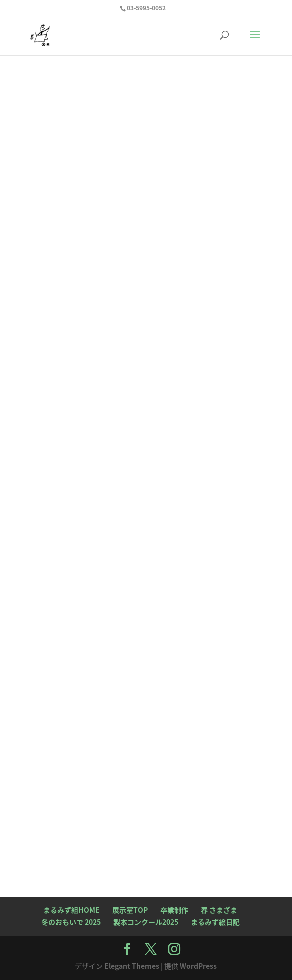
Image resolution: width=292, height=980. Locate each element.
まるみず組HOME (72, 910)
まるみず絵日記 (215, 922)
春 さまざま (219, 910)
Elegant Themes (132, 966)
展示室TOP (130, 910)
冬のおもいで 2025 (71, 922)
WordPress (198, 966)
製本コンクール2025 (146, 922)
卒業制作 (174, 910)
